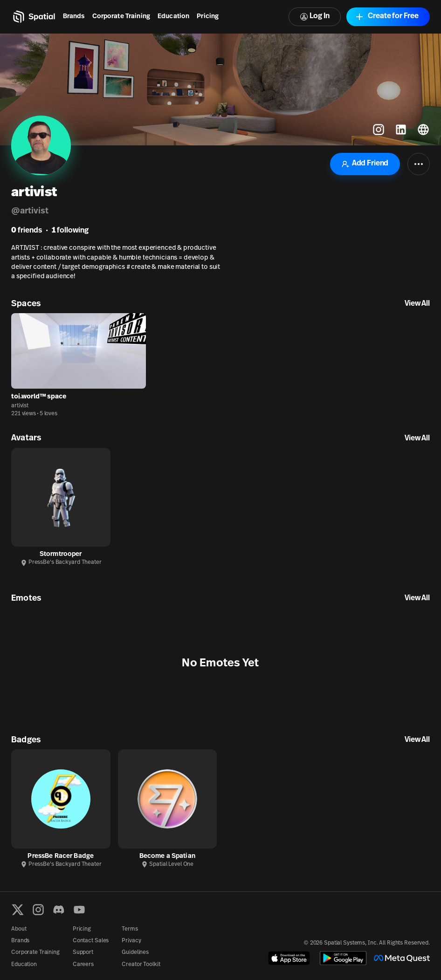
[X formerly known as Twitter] (18, 910)
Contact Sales (91, 941)
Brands (74, 17)
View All (417, 304)
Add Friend (365, 164)
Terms (130, 929)
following (70, 231)
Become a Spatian (167, 856)
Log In (315, 17)
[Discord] (59, 910)
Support (83, 953)
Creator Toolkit (141, 965)
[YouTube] (79, 910)
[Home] (33, 17)
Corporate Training (121, 17)
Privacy (131, 941)
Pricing (208, 17)
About (19, 929)
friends (27, 231)
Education (173, 17)
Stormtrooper (61, 554)
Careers (83, 965)
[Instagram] (38, 910)
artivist (20, 406)
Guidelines (135, 953)
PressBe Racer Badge (61, 856)
